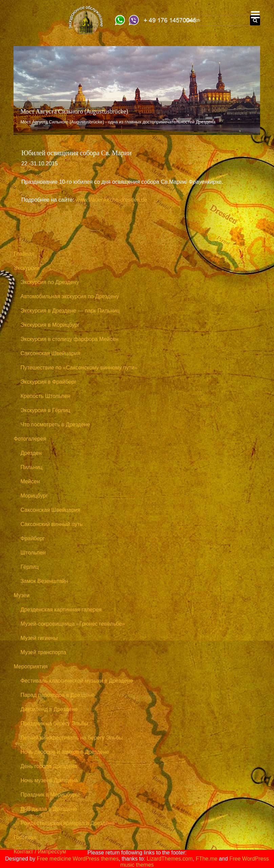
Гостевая (25, 837)
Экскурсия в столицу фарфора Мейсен (69, 339)
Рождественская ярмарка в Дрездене (67, 823)
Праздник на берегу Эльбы (54, 723)
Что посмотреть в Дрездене (55, 425)
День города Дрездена (49, 766)
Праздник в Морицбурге (50, 795)
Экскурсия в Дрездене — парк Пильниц (70, 311)
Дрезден (31, 453)
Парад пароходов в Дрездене (57, 695)
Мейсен (30, 481)
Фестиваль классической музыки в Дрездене (77, 681)
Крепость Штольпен (45, 396)
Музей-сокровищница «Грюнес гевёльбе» (73, 624)
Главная (24, 254)
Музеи (22, 595)
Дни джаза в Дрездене (49, 809)
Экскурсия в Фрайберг (48, 382)
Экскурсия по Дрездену (50, 282)
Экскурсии (26, 268)
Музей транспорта (43, 652)
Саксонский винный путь (51, 524)
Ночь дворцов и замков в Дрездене (65, 752)
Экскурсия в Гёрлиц (45, 410)
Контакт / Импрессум (40, 852)
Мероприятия (30, 667)
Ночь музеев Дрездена (49, 780)
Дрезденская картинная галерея (61, 610)
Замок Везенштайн (44, 581)
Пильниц (31, 467)
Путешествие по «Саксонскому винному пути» (79, 368)
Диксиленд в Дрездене (49, 709)
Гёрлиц (29, 567)
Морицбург (34, 496)
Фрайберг (33, 538)
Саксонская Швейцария (50, 353)
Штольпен (33, 553)
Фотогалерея (30, 439)
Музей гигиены (39, 638)
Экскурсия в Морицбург (50, 325)
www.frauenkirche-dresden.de (111, 200)
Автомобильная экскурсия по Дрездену (70, 296)
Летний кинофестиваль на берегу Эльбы (71, 738)
